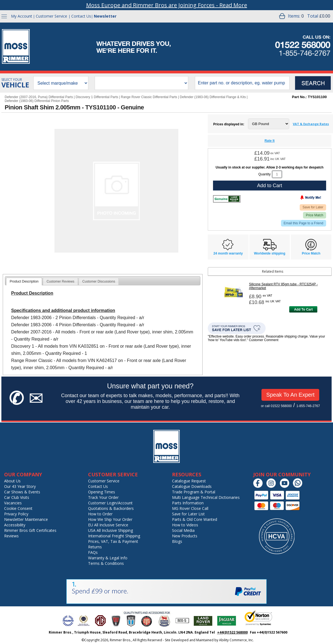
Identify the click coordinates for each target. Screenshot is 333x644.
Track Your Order (103, 497)
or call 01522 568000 (276, 406)
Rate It (270, 141)
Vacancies (13, 503)
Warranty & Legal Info (108, 558)
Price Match (314, 215)
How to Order (100, 514)
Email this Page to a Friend (304, 223)
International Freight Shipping (114, 536)
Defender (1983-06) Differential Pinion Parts (37, 101)
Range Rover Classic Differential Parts (149, 97)
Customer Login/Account (110, 503)
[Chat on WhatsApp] (299, 487)
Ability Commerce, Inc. (236, 640)
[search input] (242, 83)
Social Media (183, 530)
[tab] (24, 281)
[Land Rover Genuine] (227, 199)
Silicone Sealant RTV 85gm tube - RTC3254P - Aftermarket (283, 286)
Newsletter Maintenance (26, 519)
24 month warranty (228, 253)
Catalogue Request (189, 481)
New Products (185, 536)
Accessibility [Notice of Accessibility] (15, 525)
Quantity (265, 174)
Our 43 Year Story (20, 486)
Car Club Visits (17, 497)
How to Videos (185, 525)
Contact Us (81, 16)
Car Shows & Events (22, 492)
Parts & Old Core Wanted (195, 519)
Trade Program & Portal (194, 492)
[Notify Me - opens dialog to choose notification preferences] (299, 199)
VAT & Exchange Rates (311, 124)
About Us (12, 481)
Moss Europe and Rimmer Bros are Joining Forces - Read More (167, 5)
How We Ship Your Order (110, 519)
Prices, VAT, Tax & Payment (113, 541)
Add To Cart (303, 309)
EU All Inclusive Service (108, 525)
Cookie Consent (18, 508)
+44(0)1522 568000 (232, 632)
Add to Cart (270, 186)
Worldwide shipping (270, 253)
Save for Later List (188, 514)
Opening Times (102, 492)
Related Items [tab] (246, 271)
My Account (22, 16)
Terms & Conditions (106, 563)
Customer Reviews (60, 281)
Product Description (24, 281)
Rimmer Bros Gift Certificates (30, 530)
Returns (95, 547)
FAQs (93, 552)
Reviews (11, 536)
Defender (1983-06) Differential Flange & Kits (213, 97)
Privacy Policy (16, 514)
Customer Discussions (99, 281)
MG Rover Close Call (190, 508)
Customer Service (51, 16)
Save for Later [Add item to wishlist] (313, 207)
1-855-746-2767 (308, 406)
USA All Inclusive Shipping (110, 530)
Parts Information (188, 503)
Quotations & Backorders (111, 508)
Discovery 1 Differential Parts (97, 97)
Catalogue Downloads (192, 486)
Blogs (177, 541)
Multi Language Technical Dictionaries (206, 497)
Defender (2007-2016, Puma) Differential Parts (39, 97)
